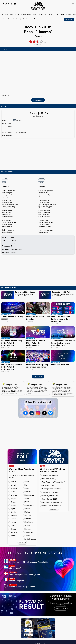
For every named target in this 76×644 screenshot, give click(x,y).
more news (38, 376)
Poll (34, 14)
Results (66, 14)
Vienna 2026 (42, 14)
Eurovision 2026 (38, 552)
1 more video (38, 100)
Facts (57, 14)
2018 (9, 19)
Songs (26, 14)
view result (22, 542)
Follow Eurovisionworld (38, 402)
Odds (17, 14)
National (50, 14)
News (8, 14)
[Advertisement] (38, 153)
